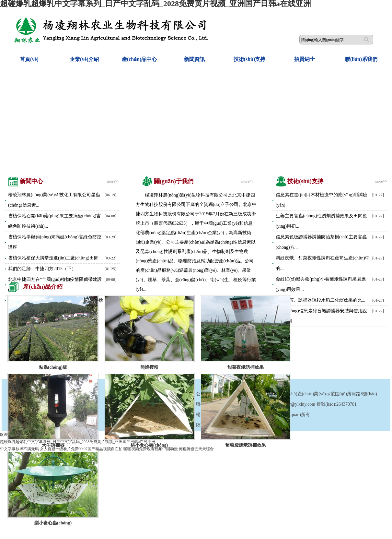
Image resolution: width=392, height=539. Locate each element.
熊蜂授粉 (149, 367)
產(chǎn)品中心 (139, 59)
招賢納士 (305, 59)
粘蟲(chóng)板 (53, 367)
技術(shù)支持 (250, 59)
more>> (113, 181)
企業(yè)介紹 (84, 59)
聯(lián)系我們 (361, 59)
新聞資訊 (194, 59)
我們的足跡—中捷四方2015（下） (42, 269)
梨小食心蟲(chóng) (53, 523)
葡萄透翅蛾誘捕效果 (246, 445)
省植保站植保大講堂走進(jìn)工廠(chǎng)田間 (53, 258)
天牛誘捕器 (53, 445)
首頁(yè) (29, 59)
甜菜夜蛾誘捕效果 (246, 367)
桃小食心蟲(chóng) (149, 445)
